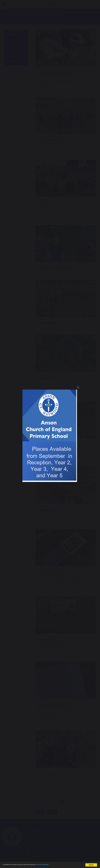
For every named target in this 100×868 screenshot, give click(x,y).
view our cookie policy (55, 865)
